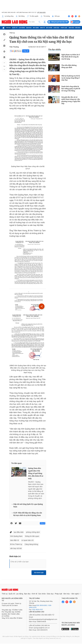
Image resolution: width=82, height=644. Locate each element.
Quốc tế (15, 28)
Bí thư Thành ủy (16, 544)
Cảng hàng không (31, 544)
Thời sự (8, 28)
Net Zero (36, 28)
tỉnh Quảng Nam (16, 536)
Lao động (22, 28)
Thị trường (45, 16)
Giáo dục (56, 28)
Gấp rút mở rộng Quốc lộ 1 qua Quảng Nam (28, 506)
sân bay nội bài (16, 548)
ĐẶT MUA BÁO (41, 12)
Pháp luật (64, 28)
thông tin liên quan (32, 536)
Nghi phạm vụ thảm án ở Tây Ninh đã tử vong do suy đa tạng (71, 57)
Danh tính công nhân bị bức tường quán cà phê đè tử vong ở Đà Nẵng (71, 89)
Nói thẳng (20, 16)
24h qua (56, 16)
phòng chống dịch (33, 532)
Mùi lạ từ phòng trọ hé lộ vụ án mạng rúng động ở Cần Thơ (71, 78)
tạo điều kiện (19, 532)
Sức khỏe (49, 28)
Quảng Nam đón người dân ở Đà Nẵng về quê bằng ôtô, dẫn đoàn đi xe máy (36, 473)
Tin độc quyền (33, 16)
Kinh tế (42, 28)
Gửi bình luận (39, 573)
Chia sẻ (26, 51)
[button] (4, 63)
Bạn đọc (29, 28)
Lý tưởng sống (8, 16)
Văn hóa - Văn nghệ (75, 28)
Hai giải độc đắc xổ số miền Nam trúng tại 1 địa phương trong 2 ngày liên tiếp (71, 100)
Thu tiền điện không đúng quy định (69, 66)
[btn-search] (40, 22)
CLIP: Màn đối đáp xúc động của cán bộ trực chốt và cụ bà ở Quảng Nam (28, 514)
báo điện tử (15, 540)
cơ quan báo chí (27, 540)
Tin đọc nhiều (55, 50)
